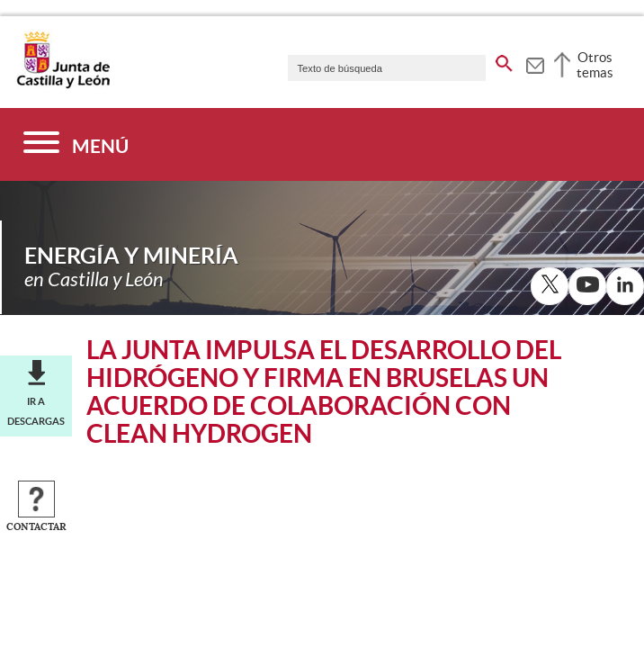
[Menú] (76, 144)
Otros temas (595, 65)
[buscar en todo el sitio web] (504, 60)
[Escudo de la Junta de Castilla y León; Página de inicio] (63, 85)
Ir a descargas (36, 411)
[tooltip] (535, 63)
